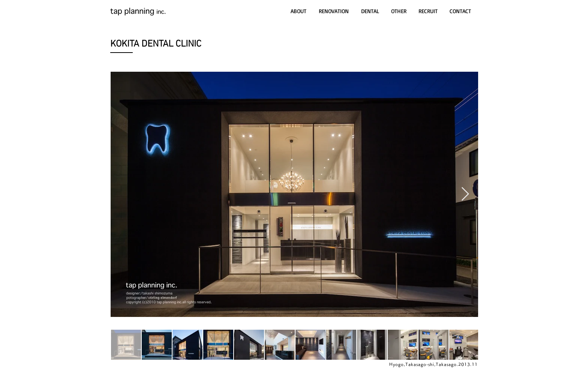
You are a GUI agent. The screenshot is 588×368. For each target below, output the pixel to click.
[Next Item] (465, 194)
